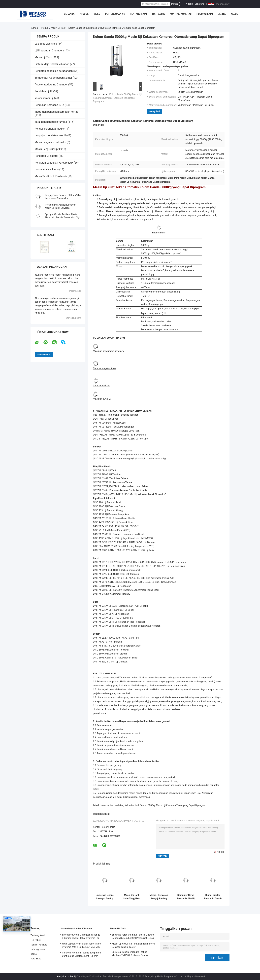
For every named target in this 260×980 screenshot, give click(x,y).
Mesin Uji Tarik (59, 28)
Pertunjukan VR (115, 14)
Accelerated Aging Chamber (51, 85)
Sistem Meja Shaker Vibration (52, 64)
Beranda (69, 14)
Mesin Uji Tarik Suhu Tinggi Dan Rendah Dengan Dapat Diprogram (132, 897)
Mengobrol (155, 111)
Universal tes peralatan (112, 805)
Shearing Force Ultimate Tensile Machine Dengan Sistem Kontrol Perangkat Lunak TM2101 (133, 937)
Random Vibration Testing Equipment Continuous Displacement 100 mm (81, 954)
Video (97, 14)
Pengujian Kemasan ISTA (49, 105)
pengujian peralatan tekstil (50, 135)
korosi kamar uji (44, 98)
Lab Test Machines (46, 44)
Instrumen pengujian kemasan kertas (56, 112)
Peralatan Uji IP (44, 91)
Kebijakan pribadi (66, 977)
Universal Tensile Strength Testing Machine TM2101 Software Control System (105, 897)
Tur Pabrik (158, 14)
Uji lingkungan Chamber (49, 51)
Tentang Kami (138, 14)
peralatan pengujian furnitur (51, 122)
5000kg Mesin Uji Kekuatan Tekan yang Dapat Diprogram (177, 805)
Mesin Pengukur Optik (48, 149)
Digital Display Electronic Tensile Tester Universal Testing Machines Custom (213, 897)
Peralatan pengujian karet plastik (54, 163)
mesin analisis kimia (47, 169)
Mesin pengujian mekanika (50, 142)
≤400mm (146, 287)
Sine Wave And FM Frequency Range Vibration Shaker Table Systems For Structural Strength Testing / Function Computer (82, 937)
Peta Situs (36, 959)
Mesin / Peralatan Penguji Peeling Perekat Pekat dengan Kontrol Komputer (159, 897)
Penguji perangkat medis (49, 129)
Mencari (175, 4)
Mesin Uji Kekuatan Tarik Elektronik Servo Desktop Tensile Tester (133, 945)
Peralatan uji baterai (46, 156)
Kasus (234, 14)
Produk (84, 14)
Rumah (34, 28)
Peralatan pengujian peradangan (54, 71)
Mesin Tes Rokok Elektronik (51, 176)
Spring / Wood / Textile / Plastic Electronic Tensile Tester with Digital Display (64, 218)
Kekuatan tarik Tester (136, 805)
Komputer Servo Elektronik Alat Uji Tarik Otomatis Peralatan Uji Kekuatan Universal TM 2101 (186, 897)
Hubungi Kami (205, 14)
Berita (222, 14)
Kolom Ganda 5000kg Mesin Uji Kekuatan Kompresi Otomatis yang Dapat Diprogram (117, 98)
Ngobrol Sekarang (195, 4)
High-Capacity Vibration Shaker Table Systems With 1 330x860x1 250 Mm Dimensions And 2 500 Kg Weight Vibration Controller (81, 946)
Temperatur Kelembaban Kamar (53, 78)
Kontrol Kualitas (181, 14)
